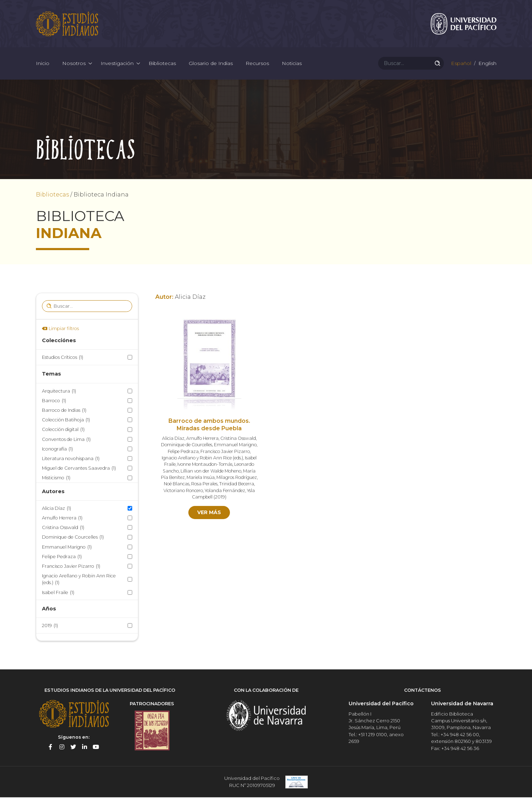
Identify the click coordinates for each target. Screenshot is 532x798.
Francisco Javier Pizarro (71, 567)
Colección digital (63, 430)
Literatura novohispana (71, 459)
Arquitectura (59, 392)
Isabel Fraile (58, 593)
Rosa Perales (204, 485)
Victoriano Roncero (183, 491)
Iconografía (57, 450)
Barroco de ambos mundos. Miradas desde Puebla (209, 426)
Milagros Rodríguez (237, 478)
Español (460, 64)
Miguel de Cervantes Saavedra (79, 469)
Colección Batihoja (66, 421)
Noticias (292, 64)
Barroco (54, 401)
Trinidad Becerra (237, 485)
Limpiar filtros (64, 329)
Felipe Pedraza (62, 557)
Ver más (209, 513)
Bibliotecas (162, 64)
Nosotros (74, 64)
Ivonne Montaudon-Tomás (205, 465)
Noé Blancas (177, 485)
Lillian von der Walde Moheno (211, 472)
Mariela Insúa (201, 478)
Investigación (117, 64)
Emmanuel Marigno (67, 548)
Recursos (257, 64)
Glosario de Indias (211, 64)
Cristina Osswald (63, 529)
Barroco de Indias (64, 411)
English (487, 64)
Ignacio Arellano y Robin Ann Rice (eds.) (79, 581)
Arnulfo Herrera (62, 519)
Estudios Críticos (63, 358)
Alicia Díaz (57, 509)
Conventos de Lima (66, 440)
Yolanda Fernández (225, 491)
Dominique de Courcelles (73, 538)
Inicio (43, 64)
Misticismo (56, 479)
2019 (50, 627)
